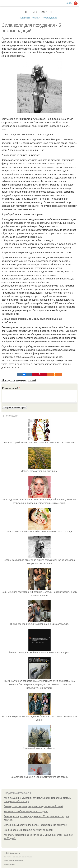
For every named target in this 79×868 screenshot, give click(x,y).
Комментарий (11, 388)
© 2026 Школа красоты (12, 853)
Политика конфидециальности (15, 860)
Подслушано (50, 18)
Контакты (8, 857)
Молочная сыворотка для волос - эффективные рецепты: (35, 825)
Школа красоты (39, 12)
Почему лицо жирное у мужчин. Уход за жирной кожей (33, 806)
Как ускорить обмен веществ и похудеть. (26, 811)
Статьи (36, 18)
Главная (25, 18)
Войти (69, 3)
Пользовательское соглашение (23, 857)
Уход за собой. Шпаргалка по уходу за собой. (28, 830)
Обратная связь (10, 864)
